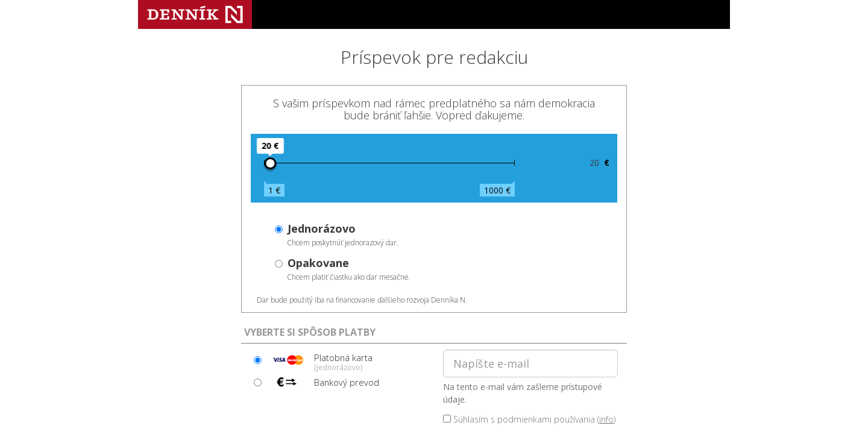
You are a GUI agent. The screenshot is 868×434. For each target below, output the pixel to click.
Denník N (195, 14)
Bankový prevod (324, 382)
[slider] (270, 163)
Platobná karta (321, 362)
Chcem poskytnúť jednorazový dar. (343, 234)
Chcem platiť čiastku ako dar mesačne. (349, 269)
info (606, 419)
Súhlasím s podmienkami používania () (529, 419)
